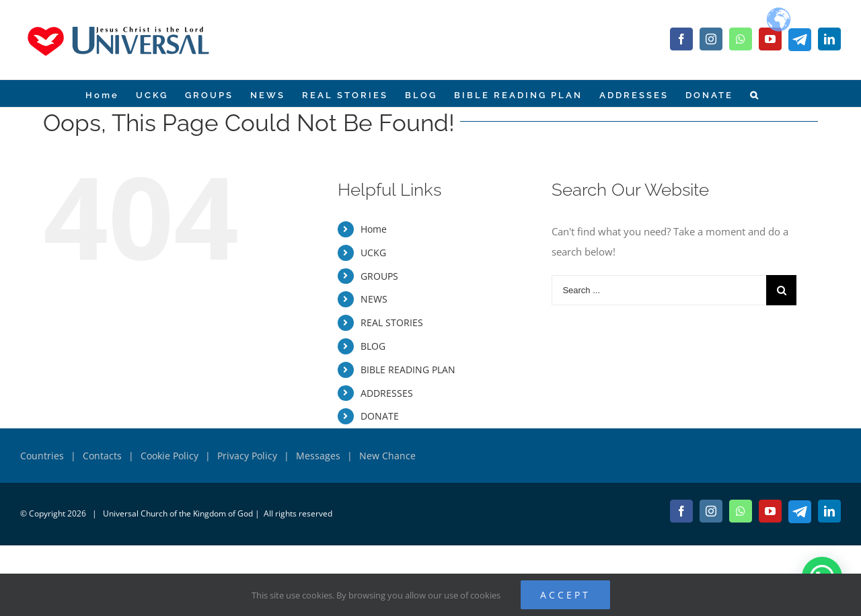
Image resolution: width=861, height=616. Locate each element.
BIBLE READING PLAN (408, 370)
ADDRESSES (387, 393)
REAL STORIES (392, 322)
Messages (318, 456)
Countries (42, 456)
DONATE (380, 416)
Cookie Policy (170, 456)
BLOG (373, 346)
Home (374, 229)
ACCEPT (565, 595)
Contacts (102, 456)
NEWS (374, 299)
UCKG (373, 253)
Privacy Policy (247, 456)
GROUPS (379, 276)
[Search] (754, 93)
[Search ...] (659, 290)
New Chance (387, 456)
